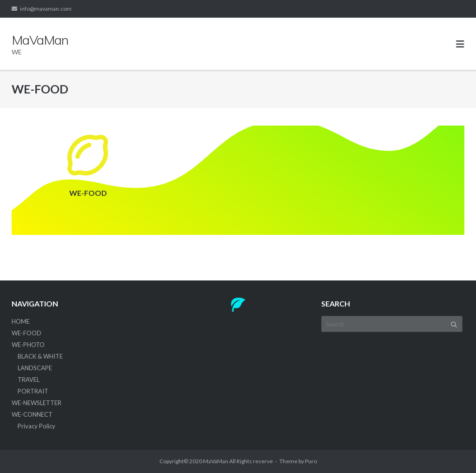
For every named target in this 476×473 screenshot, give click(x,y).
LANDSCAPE (35, 368)
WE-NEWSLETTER (36, 403)
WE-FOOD (26, 333)
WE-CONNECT (32, 414)
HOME (21, 321)
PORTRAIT (33, 391)
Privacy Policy (36, 426)
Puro (311, 461)
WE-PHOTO (28, 345)
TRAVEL (29, 380)
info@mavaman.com (46, 9)
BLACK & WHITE (40, 356)
